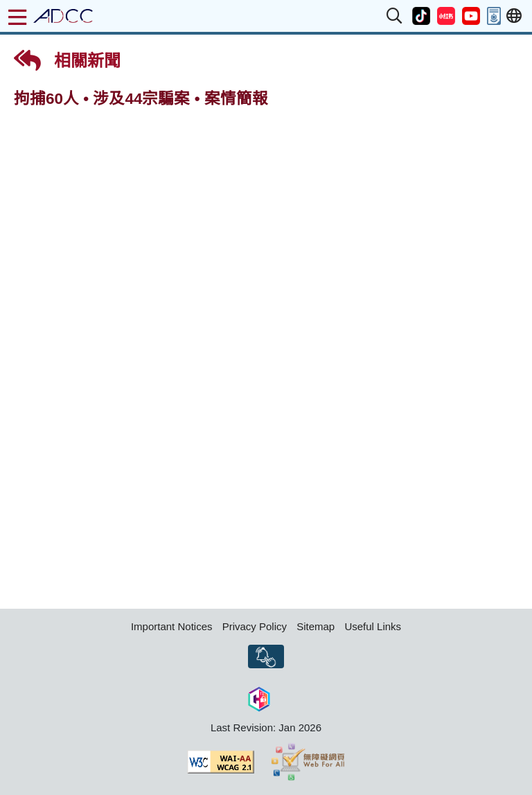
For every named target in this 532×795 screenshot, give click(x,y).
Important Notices (172, 626)
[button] (395, 16)
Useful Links (373, 626)
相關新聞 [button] (67, 60)
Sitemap (316, 626)
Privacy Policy (255, 626)
